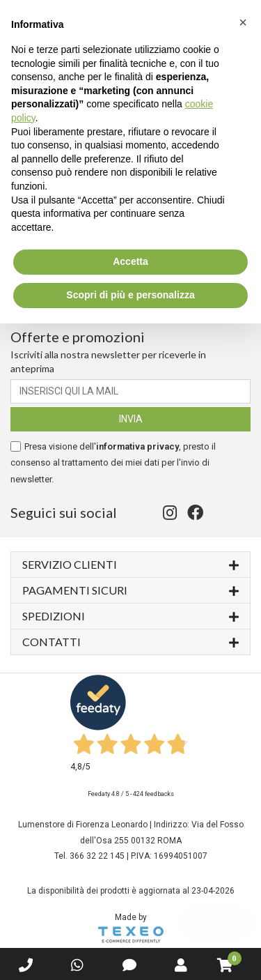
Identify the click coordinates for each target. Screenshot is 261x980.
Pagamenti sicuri (130, 589)
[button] (243, 22)
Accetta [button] (130, 261)
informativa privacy (137, 446)
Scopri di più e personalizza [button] (130, 295)
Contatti (130, 641)
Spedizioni (130, 615)
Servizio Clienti (130, 564)
